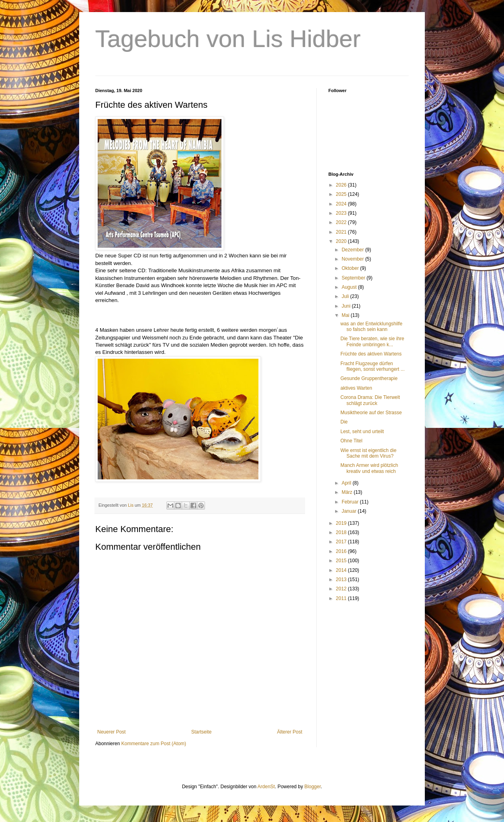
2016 (342, 551)
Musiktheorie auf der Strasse (371, 413)
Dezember (353, 250)
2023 (342, 213)
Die (344, 422)
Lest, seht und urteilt (362, 432)
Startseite (202, 732)
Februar (351, 502)
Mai (346, 315)
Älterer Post (290, 732)
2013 (342, 580)
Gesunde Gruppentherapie (369, 378)
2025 (342, 194)
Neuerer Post (112, 732)
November (353, 259)
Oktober (351, 268)
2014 (342, 570)
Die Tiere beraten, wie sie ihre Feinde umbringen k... (372, 341)
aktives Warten (356, 388)
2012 (342, 589)
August (350, 287)
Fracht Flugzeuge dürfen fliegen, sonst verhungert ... (373, 366)
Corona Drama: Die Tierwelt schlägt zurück (370, 400)
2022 (342, 222)
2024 (342, 204)
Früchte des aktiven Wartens (371, 354)
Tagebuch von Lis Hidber (228, 39)
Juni (347, 306)
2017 (342, 542)
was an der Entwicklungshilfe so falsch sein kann (371, 327)
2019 (342, 523)
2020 (342, 241)
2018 (342, 532)
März (348, 492)
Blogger (312, 787)
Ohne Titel (351, 441)
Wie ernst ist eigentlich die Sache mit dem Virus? (368, 453)
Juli (346, 296)
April (347, 483)
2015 (342, 561)
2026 (342, 185)
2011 (342, 598)
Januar (350, 511)
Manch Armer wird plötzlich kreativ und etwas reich (369, 468)
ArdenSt (266, 787)
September (354, 278)
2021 (342, 232)
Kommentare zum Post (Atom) (154, 744)
